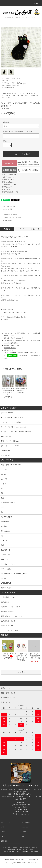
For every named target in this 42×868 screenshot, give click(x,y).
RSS (27, 852)
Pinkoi (3, 832)
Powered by (21, 863)
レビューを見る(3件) (8, 206)
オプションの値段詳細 (9, 175)
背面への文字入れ (7, 626)
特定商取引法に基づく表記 (10, 192)
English (9, 86)
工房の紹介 (5, 602)
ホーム (4, 79)
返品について (6, 189)
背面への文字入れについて (10, 182)
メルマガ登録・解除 (9, 852)
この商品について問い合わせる (11, 218)
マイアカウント (5, 822)
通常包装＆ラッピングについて (13, 338)
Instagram (25, 827)
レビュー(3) (35, 229)
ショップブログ (20, 852)
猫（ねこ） (20, 79)
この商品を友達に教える (9, 214)
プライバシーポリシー (28, 849)
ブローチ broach (11, 79)
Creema (24, 832)
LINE (2, 827)
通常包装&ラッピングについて (12, 616)
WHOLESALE (11, 87)
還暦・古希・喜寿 (21, 84)
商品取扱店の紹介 (7, 611)
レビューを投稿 (6, 209)
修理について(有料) (10, 348)
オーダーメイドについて (10, 185)
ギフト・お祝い (11, 82)
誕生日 (18, 82)
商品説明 (7, 229)
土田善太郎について (8, 597)
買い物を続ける (6, 221)
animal (14, 86)
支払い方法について (13, 847)
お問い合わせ (5, 841)
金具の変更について (8, 180)
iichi (23, 836)
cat (18, 86)
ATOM (30, 852)
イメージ (21, 229)
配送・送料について (25, 847)
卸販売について (7, 187)
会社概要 (36, 852)
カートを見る (26, 822)
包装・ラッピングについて (10, 177)
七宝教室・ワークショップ (11, 607)
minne (3, 836)
